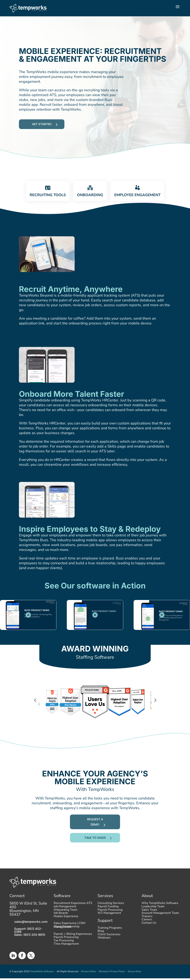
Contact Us (149, 929)
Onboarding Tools (65, 916)
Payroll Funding (108, 913)
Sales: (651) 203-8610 (30, 940)
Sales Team (149, 916)
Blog (101, 937)
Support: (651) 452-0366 (28, 936)
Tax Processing (64, 956)
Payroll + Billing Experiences (73, 949)
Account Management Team (160, 919)
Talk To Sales (94, 843)
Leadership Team (153, 913)
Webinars (104, 944)
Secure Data (134, 977)
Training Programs (110, 934)
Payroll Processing (66, 952)
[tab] (44, 197)
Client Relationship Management (67, 938)
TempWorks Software (42, 977)
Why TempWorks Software (160, 910)
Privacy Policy (89, 977)
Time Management (66, 959)
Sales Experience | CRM (69, 930)
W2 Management (109, 919)
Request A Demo (94, 828)
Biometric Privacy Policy (112, 977)
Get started (44, 128)
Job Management (65, 913)
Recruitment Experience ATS (73, 910)
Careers (147, 926)
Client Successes (109, 941)
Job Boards (61, 919)
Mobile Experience (66, 923)
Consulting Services (111, 910)
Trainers (147, 923)
